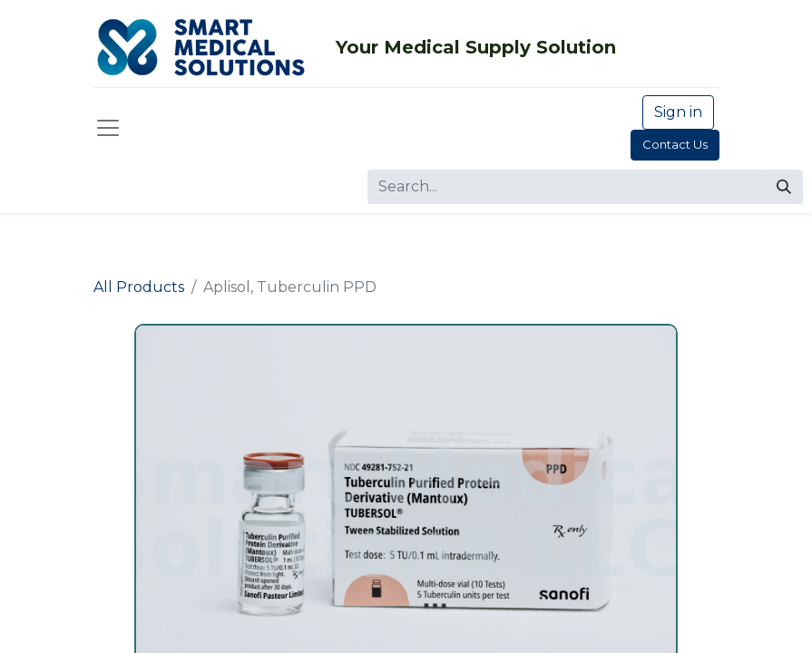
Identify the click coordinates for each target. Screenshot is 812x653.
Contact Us (675, 144)
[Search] (784, 187)
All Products (139, 287)
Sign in (678, 112)
